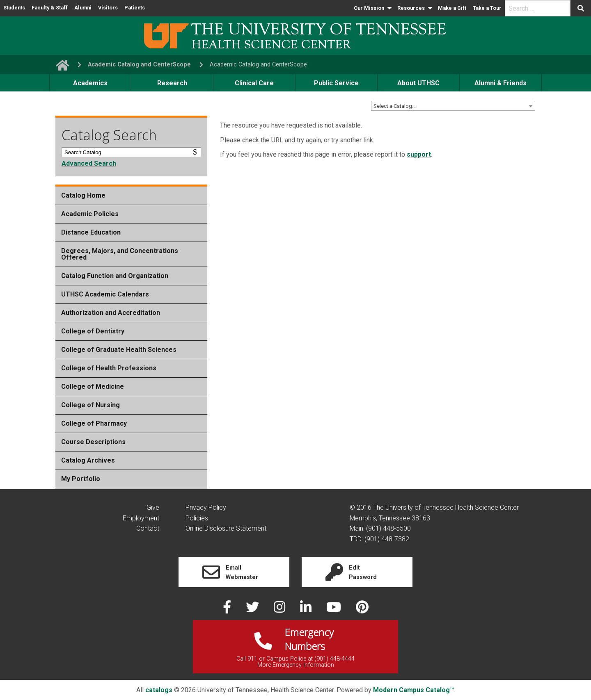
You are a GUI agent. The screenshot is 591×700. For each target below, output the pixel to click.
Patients (135, 8)
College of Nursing (90, 405)
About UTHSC (418, 83)
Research (172, 83)
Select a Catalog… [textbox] (395, 106)
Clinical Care (254, 83)
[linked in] (307, 610)
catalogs (159, 690)
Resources (411, 8)
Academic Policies (90, 214)
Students (14, 8)
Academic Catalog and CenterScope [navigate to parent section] (139, 65)
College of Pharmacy (94, 423)
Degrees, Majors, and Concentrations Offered (120, 254)
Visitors (108, 8)
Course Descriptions (93, 442)
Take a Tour (487, 8)
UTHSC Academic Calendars (105, 294)
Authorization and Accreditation (111, 313)
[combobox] (453, 106)
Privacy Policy (206, 507)
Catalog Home (83, 195)
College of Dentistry (93, 331)
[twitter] (253, 610)
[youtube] (334, 610)
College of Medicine (93, 386)
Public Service (336, 83)
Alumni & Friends (501, 83)
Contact (148, 528)
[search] (538, 8)
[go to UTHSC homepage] (59, 65)
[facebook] (228, 610)
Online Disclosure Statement (226, 528)
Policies (197, 518)
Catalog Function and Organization (115, 276)
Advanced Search (89, 163)
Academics (90, 83)
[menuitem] (372, 8)
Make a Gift (452, 8)
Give (153, 507)
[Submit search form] (581, 8)
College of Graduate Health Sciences (119, 350)
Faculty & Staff (50, 8)
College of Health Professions (109, 368)
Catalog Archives (88, 460)
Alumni (83, 8)
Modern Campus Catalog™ (413, 690)
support (419, 154)
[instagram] (280, 610)
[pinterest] (362, 610)
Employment (141, 518)
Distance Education (91, 232)
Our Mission (369, 8)
